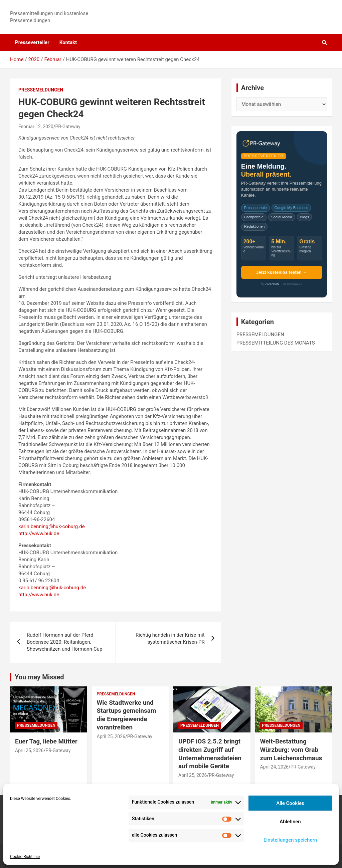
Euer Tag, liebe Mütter (46, 741)
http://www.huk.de (39, 533)
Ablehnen (290, 822)
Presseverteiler (32, 42)
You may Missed (39, 677)
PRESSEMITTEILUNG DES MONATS (276, 343)
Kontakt (68, 42)
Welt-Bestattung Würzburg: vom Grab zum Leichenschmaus (291, 749)
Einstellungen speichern (290, 840)
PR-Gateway (68, 127)
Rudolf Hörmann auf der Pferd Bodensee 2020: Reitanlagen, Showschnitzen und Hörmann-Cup (65, 642)
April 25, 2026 (29, 750)
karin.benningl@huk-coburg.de (52, 588)
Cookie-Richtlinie (25, 857)
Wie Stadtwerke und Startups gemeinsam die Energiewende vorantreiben (127, 715)
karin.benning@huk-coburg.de (52, 526)
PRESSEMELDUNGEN (41, 90)
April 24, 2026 (274, 767)
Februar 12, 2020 (36, 127)
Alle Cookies (290, 803)
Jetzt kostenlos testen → (282, 272)
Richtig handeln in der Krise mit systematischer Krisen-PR (170, 638)
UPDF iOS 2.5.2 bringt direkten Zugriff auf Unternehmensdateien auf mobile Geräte (210, 754)
